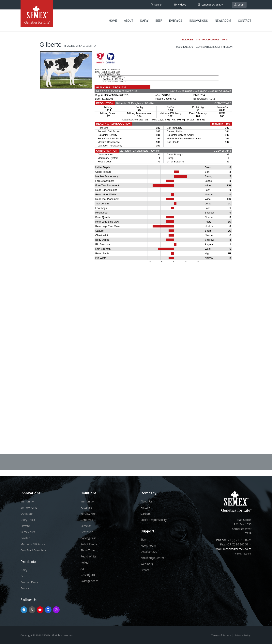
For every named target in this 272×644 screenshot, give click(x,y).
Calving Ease (89, 538)
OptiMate (27, 514)
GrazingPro (88, 575)
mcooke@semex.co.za (237, 549)
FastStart (86, 507)
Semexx (86, 526)
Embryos (176, 21)
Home (113, 21)
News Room (148, 546)
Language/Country (210, 5)
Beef (159, 21)
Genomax (87, 520)
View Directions (243, 554)
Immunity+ (28, 501)
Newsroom (223, 21)
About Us (146, 501)
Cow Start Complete (33, 550)
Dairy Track (28, 520)
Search (156, 5)
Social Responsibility (153, 520)
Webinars (147, 564)
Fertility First (88, 514)
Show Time (88, 550)
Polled (84, 562)
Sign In (145, 539)
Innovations (199, 21)
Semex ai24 (28, 532)
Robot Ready (89, 544)
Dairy (144, 21)
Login (239, 5)
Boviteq (25, 538)
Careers (145, 514)
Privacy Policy (242, 635)
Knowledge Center (152, 558)
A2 (82, 569)
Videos (180, 5)
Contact (245, 21)
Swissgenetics (89, 581)
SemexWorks (29, 507)
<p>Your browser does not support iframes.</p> (136, 232)
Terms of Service (221, 635)
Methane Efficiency (33, 544)
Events (145, 570)
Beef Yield (87, 532)
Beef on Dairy (29, 582)
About (129, 21)
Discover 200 (149, 552)
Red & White (88, 556)
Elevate (25, 526)
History (145, 507)
